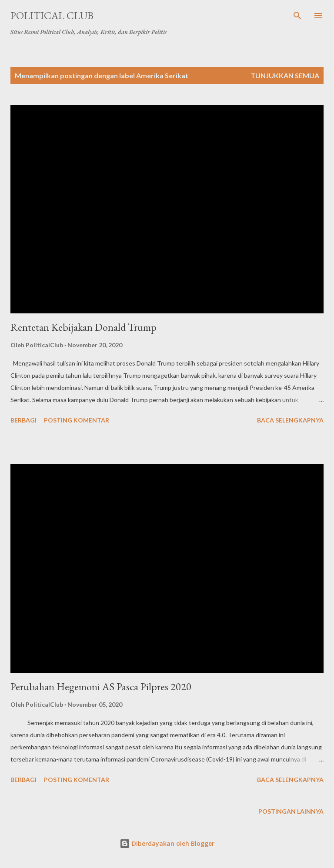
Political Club (52, 15)
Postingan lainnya (291, 811)
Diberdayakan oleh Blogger (167, 843)
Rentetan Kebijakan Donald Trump (83, 327)
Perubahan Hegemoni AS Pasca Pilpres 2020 (101, 687)
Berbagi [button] (23, 420)
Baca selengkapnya (290, 420)
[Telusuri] (297, 16)
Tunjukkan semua (285, 75)
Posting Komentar (77, 420)
